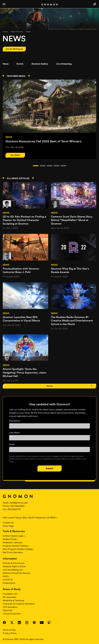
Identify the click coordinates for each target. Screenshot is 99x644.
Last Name (15, 433)
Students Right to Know (14, 566)
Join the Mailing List (13, 570)
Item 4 (63, 166)
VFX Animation (10, 607)
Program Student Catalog (15, 546)
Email (12, 444)
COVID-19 (8, 580)
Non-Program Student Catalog (18, 549)
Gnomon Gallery (40, 64)
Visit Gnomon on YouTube (42, 623)
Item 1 (43, 166)
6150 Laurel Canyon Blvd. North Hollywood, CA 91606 (29, 518)
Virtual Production (12, 614)
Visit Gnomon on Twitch (49, 623)
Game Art (8, 610)
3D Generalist (10, 597)
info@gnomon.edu (19, 503)
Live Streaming (64, 64)
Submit (49, 468)
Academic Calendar (13, 542)
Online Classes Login (13, 536)
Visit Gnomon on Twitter (12, 623)
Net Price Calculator (13, 552)
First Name (15, 421)
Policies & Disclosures (14, 563)
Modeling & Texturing (13, 600)
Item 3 (56, 166)
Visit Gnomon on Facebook (4, 623)
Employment (9, 583)
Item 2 (50, 166)
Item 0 (36, 166)
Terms (12, 461)
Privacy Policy (75, 459)
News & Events (17, 32)
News (28, 32)
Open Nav (4, 4)
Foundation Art (10, 594)
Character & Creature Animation (19, 604)
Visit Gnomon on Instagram (27, 623)
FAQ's (6, 576)
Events (20, 64)
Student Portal (10, 539)
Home (5, 32)
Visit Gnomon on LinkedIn (19, 623)
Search (95, 4)
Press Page (8, 526)
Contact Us (8, 523)
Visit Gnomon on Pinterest (34, 623)
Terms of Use (9, 630)
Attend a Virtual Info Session (16, 573)
